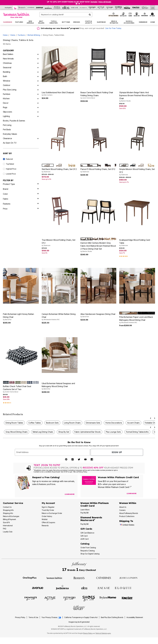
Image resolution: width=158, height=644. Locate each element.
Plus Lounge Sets (113, 432)
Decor (6, 103)
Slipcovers (8, 112)
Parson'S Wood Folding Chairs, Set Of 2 (98, 170)
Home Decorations (114, 423)
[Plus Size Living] (38, 90)
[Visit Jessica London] (57, 8)
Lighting (6, 116)
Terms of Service (101, 633)
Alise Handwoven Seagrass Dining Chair (98, 315)
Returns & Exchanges (11, 516)
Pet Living (7, 125)
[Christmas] (38, 63)
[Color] (21, 194)
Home (5, 35)
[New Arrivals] (38, 59)
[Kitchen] (38, 98)
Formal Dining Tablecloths (137, 432)
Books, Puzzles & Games (14, 121)
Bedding (7, 72)
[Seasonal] (38, 67)
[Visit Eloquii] (83, 8)
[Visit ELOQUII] (123, 588)
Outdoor (7, 85)
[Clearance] (38, 138)
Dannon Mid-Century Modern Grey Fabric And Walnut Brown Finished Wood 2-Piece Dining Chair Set (98, 247)
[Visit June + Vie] (104, 588)
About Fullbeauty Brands (129, 513)
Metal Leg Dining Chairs (43, 432)
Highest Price (11, 169)
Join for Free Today (113, 28)
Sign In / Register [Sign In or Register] (48, 507)
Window (7, 81)
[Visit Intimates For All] (110, 8)
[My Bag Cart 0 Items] (153, 15)
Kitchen (6, 98)
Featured (9, 159)
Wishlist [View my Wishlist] (45, 519)
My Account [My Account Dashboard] (48, 503)
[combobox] (66, 15)
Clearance (7, 138)
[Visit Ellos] (66, 8)
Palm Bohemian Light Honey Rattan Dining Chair (21, 317)
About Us (123, 507)
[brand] (21, 189)
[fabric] (21, 199)
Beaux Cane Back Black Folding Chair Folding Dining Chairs (98, 95)
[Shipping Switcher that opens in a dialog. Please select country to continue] (153, 8)
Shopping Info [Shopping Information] (8, 510)
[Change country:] (121, 525)
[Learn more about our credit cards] (132, 493)
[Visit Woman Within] (15, 8)
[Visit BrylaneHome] (108, 598)
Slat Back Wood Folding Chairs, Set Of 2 (60, 170)
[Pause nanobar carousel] (77, 4)
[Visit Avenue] (40, 8)
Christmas (7, 63)
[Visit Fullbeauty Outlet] (145, 8)
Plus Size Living (10, 90)
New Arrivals (8, 59)
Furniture (21, 35)
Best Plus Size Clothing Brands (112, 617)
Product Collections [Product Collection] (127, 516)
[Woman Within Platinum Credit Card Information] (95, 504)
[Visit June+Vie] (75, 8)
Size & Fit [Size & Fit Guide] (6, 522)
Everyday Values (10, 134)
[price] (21, 209)
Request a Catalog (88, 551)
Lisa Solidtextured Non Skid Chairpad (60, 94)
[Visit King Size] (136, 8)
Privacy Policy (20, 617)
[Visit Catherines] (31, 8)
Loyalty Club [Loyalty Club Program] (8, 532)
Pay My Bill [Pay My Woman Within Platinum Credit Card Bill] (84, 513)
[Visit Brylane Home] (127, 8)
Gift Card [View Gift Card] (84, 536)
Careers (122, 510)
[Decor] (38, 103)
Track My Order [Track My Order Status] (48, 510)
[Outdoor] (38, 85)
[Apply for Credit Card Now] (140, 494)
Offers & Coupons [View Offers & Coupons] (48, 522)
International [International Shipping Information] (8, 526)
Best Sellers (8, 54)
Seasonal (7, 67)
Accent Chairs (133, 423)
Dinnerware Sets (93, 423)
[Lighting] (38, 116)
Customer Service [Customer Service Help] (13, 503)
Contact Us (7, 507)
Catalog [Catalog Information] (85, 544)
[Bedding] (38, 72)
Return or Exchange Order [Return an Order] (52, 513)
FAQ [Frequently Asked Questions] (5, 529)
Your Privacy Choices (51, 617)
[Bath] (38, 76)
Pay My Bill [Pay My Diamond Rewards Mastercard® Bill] (84, 524)
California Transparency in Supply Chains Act (81, 617)
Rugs (5, 107)
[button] (137, 15)
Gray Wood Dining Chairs (17, 432)
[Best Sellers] (38, 54)
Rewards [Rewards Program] (45, 526)
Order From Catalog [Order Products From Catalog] (88, 548)
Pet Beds (7, 130)
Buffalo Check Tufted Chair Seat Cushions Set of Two (21, 389)
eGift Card (84, 539)
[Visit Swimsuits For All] (92, 8)
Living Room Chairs (72, 423)
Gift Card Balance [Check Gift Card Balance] (87, 533)
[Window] (38, 81)
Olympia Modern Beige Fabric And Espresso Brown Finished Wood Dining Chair (137, 97)
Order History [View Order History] (47, 516)
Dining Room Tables (14, 423)
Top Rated (10, 164)
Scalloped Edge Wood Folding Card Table (137, 243)
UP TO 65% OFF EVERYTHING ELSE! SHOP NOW (68, 2)
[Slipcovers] (38, 112)
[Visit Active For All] (101, 8)
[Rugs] (38, 107)
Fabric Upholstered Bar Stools (88, 432)
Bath (5, 76)
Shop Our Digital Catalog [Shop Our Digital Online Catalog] (90, 554)
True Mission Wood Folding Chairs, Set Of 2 (60, 243)
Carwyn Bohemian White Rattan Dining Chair (60, 317)
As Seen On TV (10, 143)
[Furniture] (38, 94)
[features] (21, 204)
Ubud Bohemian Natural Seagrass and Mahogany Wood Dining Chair (60, 386)
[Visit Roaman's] (22, 8)
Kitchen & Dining (34, 35)
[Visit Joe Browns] (48, 8)
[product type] (21, 184)
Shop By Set (64, 432)
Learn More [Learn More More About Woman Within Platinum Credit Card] (85, 510)
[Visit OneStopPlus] (8, 8)
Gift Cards (86, 529)
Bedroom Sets (52, 423)
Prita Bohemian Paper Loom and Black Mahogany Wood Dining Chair (137, 320)
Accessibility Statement (135, 617)
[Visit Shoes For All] (118, 8)
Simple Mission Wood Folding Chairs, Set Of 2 (137, 172)
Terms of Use (33, 617)
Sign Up (117, 452)
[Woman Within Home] (16, 15)
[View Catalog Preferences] (70, 494)
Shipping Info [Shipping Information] (8, 513)
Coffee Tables (35, 423)
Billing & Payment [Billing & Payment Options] (9, 519)
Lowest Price (11, 174)
